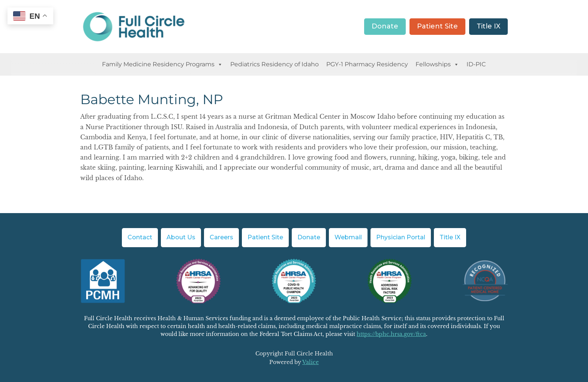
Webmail (348, 237)
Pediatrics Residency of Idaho (274, 64)
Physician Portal (401, 237)
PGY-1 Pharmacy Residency (367, 64)
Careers (221, 237)
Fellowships (437, 64)
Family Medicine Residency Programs (162, 64)
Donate (385, 26)
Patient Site (437, 26)
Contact (140, 237)
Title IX (488, 26)
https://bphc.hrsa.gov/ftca (391, 334)
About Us (181, 237)
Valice (310, 362)
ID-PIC (476, 64)
